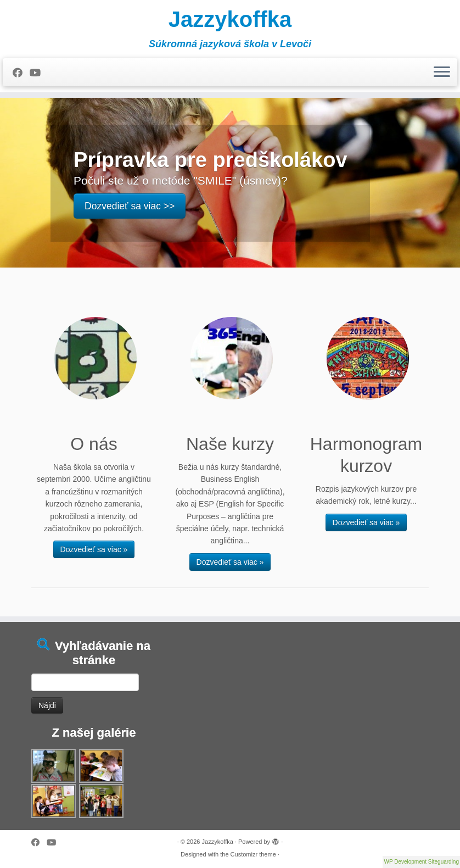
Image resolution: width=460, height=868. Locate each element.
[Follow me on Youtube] (39, 73)
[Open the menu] (442, 73)
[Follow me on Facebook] (21, 73)
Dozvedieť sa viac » (94, 549)
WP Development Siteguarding (421, 862)
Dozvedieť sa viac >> (130, 206)
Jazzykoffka (230, 19)
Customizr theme (253, 854)
